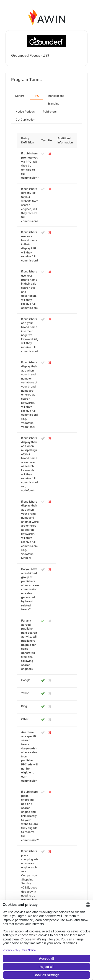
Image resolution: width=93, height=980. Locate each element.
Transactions (56, 96)
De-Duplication (25, 120)
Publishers (50, 112)
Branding (53, 104)
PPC (36, 96)
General (20, 96)
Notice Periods (25, 112)
